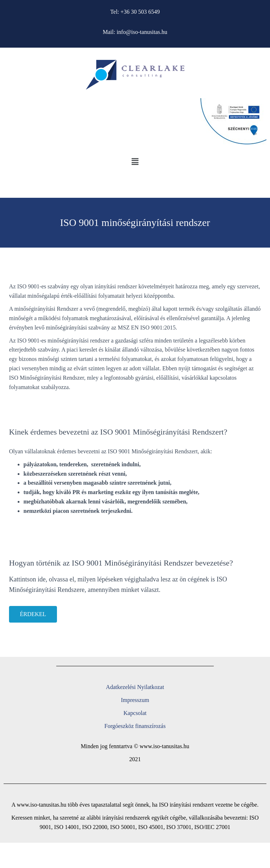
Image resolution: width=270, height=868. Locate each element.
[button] (135, 162)
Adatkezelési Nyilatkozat (135, 687)
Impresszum (135, 700)
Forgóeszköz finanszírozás (135, 726)
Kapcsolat (135, 713)
